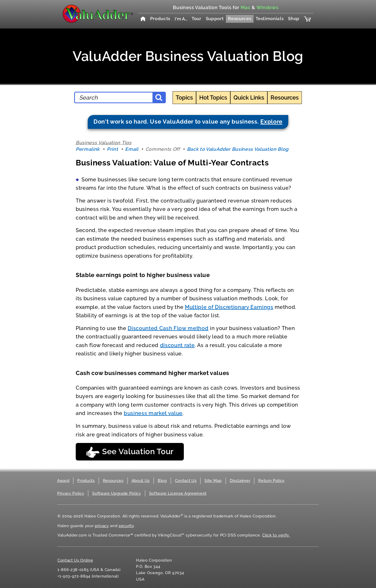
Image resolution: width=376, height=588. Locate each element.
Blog (162, 481)
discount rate (177, 345)
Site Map (213, 481)
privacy (102, 526)
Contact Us (186, 481)
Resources (240, 19)
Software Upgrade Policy (116, 493)
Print (112, 149)
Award (63, 481)
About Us (141, 481)
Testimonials (270, 19)
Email (132, 149)
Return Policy (271, 481)
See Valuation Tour (130, 452)
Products (160, 19)
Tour (196, 19)
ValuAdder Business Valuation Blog (188, 56)
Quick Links (249, 97)
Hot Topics (213, 97)
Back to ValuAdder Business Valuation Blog (238, 149)
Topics (184, 97)
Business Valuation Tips (104, 143)
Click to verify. (276, 535)
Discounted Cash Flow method (168, 328)
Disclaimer (240, 481)
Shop (294, 19)
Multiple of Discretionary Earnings (229, 307)
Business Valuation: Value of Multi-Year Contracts (172, 163)
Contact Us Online (75, 560)
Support (215, 19)
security (126, 526)
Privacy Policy (71, 493)
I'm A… (181, 19)
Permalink (88, 149)
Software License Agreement (178, 493)
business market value (153, 413)
